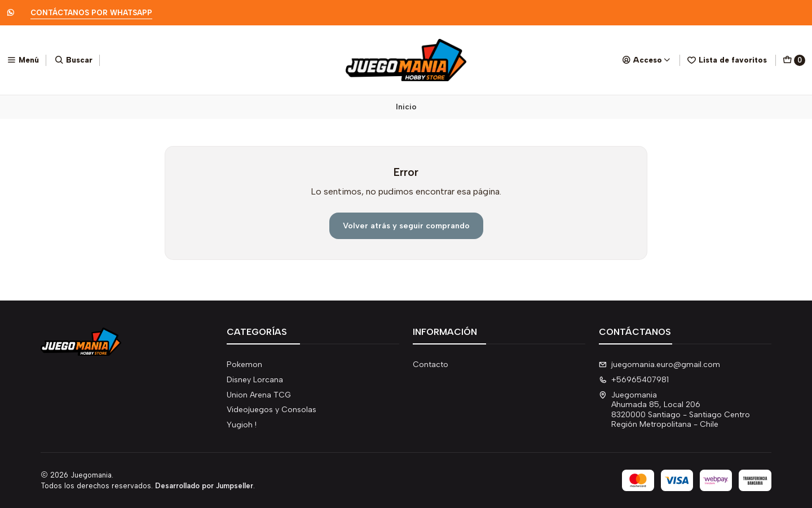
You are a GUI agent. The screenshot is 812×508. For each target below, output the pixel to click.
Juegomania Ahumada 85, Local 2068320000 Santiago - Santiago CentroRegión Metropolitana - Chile (674, 410)
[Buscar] (74, 60)
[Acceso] (646, 60)
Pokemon (244, 365)
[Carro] (794, 60)
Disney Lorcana (255, 380)
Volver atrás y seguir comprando (406, 226)
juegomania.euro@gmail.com (659, 365)
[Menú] (23, 60)
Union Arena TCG (259, 395)
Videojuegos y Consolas (272, 410)
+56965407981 (634, 380)
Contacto (431, 365)
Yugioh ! (242, 425)
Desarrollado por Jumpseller (204, 486)
